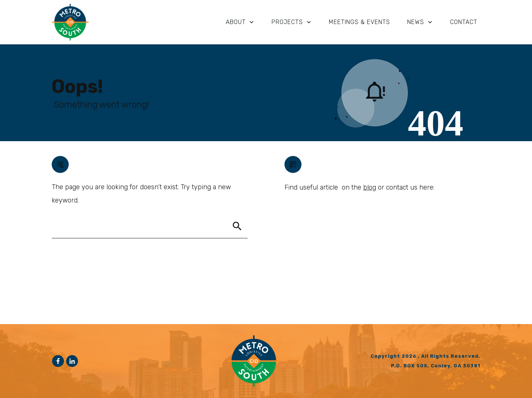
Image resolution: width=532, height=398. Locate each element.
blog (370, 187)
